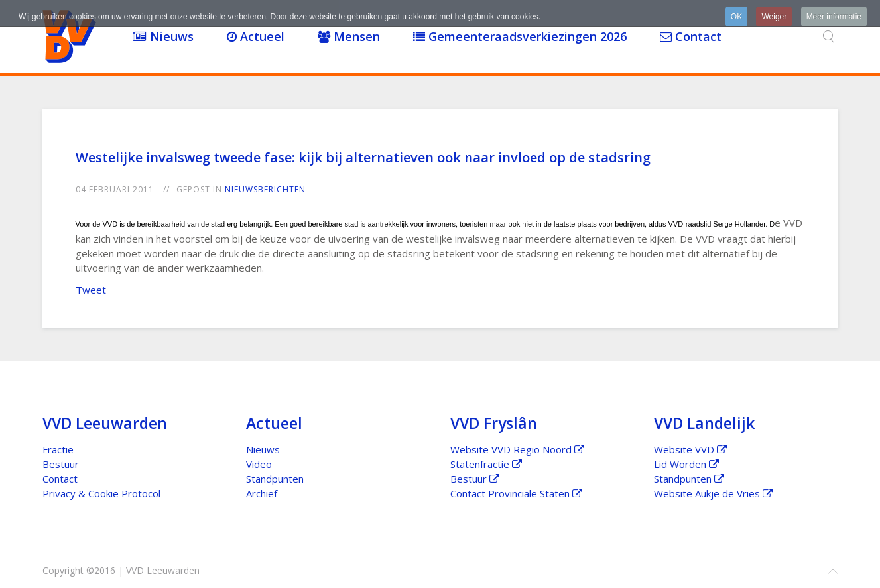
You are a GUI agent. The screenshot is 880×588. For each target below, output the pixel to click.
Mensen (349, 36)
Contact (691, 36)
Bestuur (61, 464)
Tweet (91, 290)
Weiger (774, 17)
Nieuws (163, 36)
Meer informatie (834, 17)
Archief (262, 493)
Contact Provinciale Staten (516, 493)
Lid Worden (686, 464)
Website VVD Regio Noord (517, 449)
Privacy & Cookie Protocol (101, 493)
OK (736, 17)
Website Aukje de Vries (713, 493)
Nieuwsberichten (265, 189)
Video (259, 464)
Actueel (256, 36)
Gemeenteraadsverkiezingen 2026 (520, 36)
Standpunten (275, 479)
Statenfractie (486, 464)
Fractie (58, 449)
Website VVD (690, 449)
